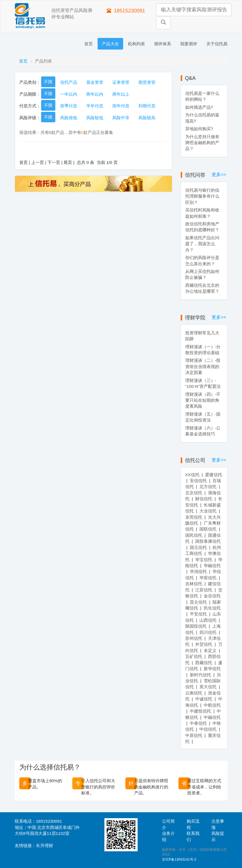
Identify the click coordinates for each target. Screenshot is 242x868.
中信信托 (208, 729)
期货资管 (147, 82)
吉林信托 (194, 584)
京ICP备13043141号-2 (179, 860)
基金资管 (95, 82)
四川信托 (208, 632)
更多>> (219, 175)
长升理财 (45, 845)
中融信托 (212, 717)
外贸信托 (204, 644)
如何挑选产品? (199, 107)
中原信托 (194, 735)
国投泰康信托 (208, 541)
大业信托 (208, 511)
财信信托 (204, 499)
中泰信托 (198, 723)
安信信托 (198, 481)
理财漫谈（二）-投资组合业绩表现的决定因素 (203, 366)
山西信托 (208, 620)
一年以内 (69, 94)
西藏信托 (204, 663)
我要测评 (189, 44)
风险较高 (147, 118)
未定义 (210, 650)
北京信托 (194, 493)
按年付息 (121, 106)
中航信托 (212, 705)
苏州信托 (194, 638)
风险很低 (69, 118)
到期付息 (147, 106)
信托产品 (69, 82)
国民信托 (194, 535)
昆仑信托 (198, 602)
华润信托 (198, 571)
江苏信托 (204, 590)
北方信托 (208, 487)
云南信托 (194, 693)
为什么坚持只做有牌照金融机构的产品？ (202, 143)
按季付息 (69, 106)
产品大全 (110, 44)
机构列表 (136, 44)
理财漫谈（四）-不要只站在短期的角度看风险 (203, 400)
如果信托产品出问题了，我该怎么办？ (202, 244)
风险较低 (95, 118)
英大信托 (208, 687)
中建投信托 (200, 711)
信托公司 (195, 460)
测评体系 (163, 44)
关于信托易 (217, 44)
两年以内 (95, 94)
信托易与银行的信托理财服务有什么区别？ (202, 196)
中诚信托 (204, 699)
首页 (89, 44)
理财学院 (195, 318)
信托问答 (195, 175)
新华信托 (212, 669)
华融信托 (212, 566)
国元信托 (198, 547)
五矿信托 (194, 656)
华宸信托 (208, 578)
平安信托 (198, 614)
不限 (48, 82)
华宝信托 (204, 560)
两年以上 (121, 94)
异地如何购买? (199, 129)
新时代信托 (200, 675)
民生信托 (212, 608)
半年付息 (95, 106)
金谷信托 (212, 596)
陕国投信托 (196, 626)
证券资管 (121, 82)
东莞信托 (194, 517)
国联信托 (208, 529)
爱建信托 (214, 475)
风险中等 (121, 118)
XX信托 (192, 475)
